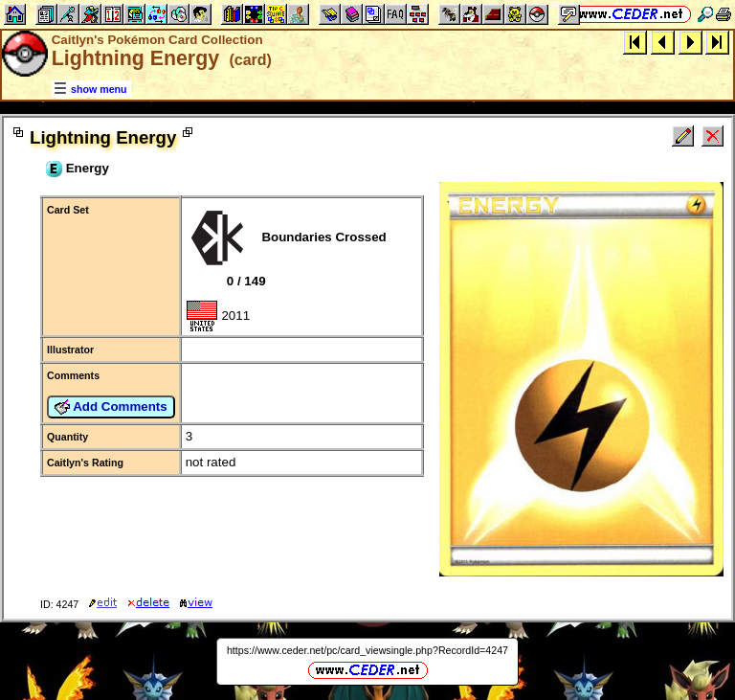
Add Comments (111, 407)
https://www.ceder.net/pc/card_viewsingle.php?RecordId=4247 (367, 650)
